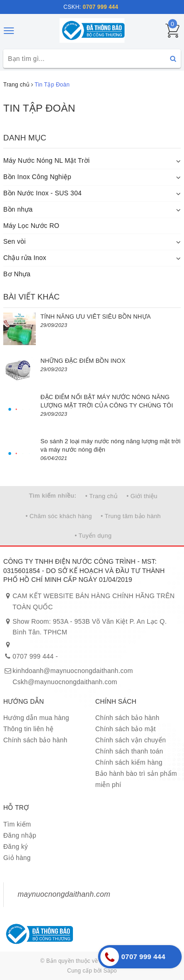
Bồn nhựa (18, 209)
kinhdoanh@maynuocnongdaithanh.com (73, 671)
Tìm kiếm (17, 824)
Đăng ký (16, 847)
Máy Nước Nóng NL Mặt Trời (46, 160)
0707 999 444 (33, 656)
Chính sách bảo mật (125, 729)
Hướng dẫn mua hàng (36, 718)
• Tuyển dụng (93, 536)
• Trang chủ (102, 496)
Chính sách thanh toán (129, 751)
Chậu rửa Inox (25, 258)
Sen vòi (14, 241)
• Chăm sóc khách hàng (59, 516)
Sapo (110, 971)
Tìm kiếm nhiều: (53, 496)
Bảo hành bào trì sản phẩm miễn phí (136, 779)
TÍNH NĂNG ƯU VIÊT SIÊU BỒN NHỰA (96, 317)
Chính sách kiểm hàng (129, 762)
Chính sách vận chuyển (131, 740)
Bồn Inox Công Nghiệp (37, 177)
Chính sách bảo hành (35, 740)
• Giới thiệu (142, 496)
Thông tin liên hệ (28, 729)
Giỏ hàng (17, 858)
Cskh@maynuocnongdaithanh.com (65, 682)
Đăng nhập (20, 835)
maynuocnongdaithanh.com (64, 894)
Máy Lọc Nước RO (31, 226)
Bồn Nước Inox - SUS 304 (43, 193)
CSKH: (91, 7)
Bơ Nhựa (17, 274)
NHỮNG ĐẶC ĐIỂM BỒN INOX (83, 361)
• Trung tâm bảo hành (131, 516)
